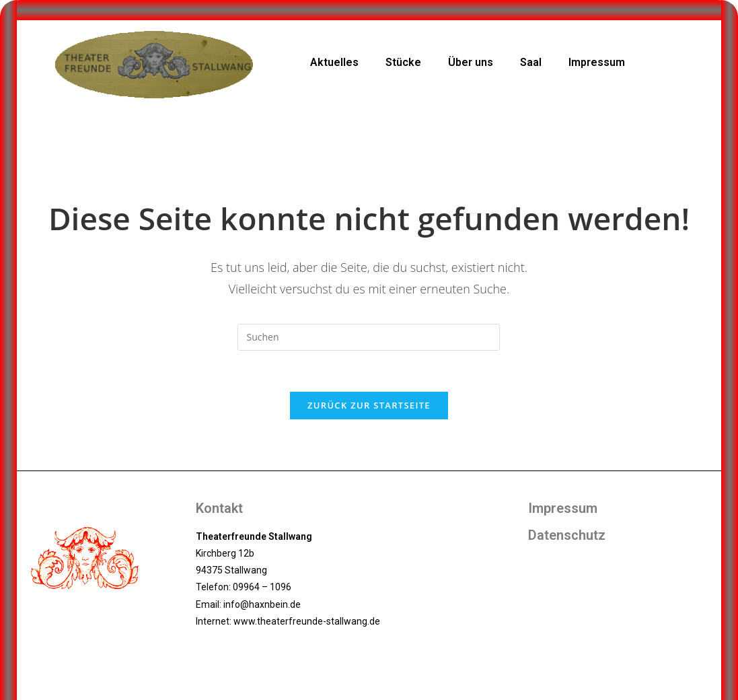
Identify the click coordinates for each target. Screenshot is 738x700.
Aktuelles (334, 62)
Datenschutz (567, 535)
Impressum (597, 62)
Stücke (403, 62)
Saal (531, 62)
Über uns (471, 62)
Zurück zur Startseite (369, 405)
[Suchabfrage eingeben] (369, 337)
